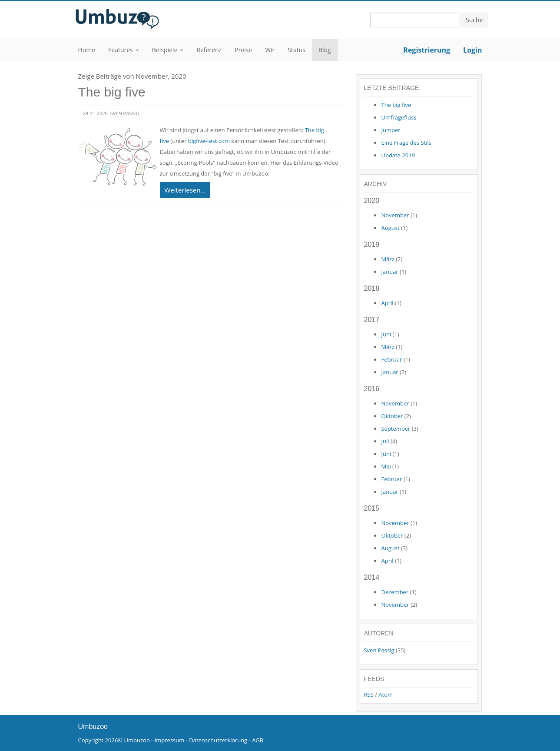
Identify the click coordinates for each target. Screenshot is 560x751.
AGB (258, 740)
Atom (386, 695)
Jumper (391, 130)
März (388, 259)
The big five (112, 92)
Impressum (170, 740)
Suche (474, 20)
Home (87, 50)
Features (121, 50)
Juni (386, 334)
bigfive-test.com (209, 141)
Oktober (392, 416)
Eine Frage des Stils (406, 143)
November (395, 215)
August (390, 228)
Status (297, 50)
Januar (389, 272)
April (387, 303)
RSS (368, 695)
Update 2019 (398, 155)
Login (472, 50)
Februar (391, 359)
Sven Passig (379, 650)
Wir (270, 50)
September (396, 429)
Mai (386, 466)
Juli (385, 441)
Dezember (395, 592)
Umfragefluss (399, 117)
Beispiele (165, 50)
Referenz (209, 50)
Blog (325, 50)
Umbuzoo (137, 740)
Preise (243, 50)
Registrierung (427, 50)
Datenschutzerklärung (218, 740)
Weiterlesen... (185, 190)
